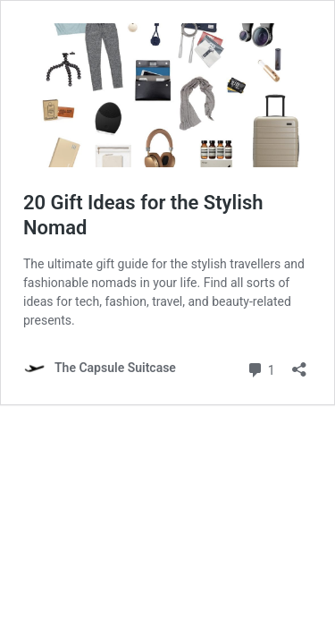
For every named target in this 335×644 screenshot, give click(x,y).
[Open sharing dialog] (299, 364)
